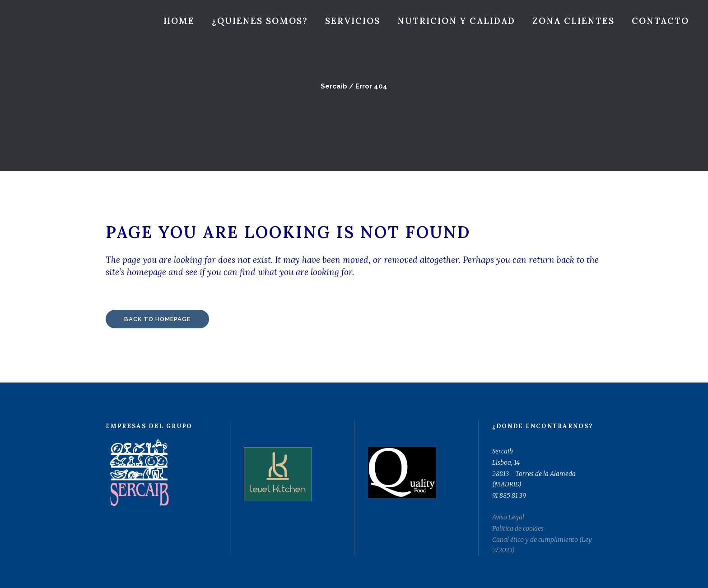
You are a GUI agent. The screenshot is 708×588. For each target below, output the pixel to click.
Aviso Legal (508, 517)
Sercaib (334, 86)
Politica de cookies (518, 528)
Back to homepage (157, 319)
